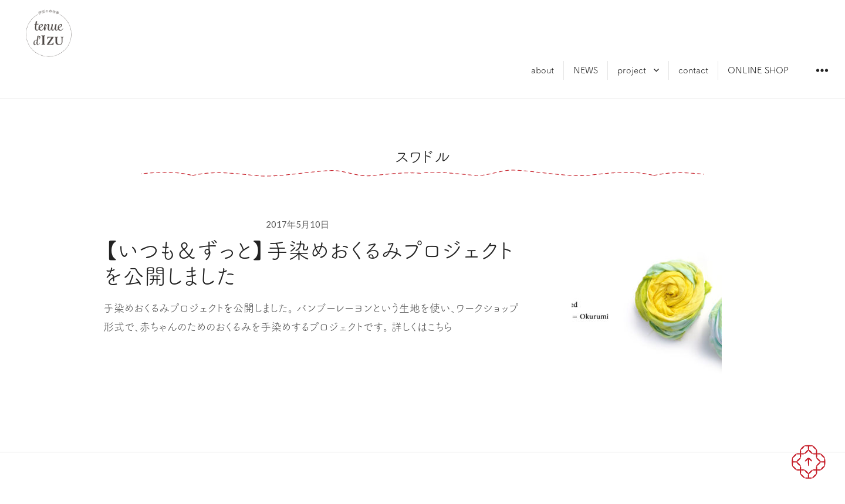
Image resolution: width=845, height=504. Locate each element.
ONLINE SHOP (758, 70)
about (543, 70)
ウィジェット (822, 79)
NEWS (586, 70)
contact (693, 70)
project (632, 70)
